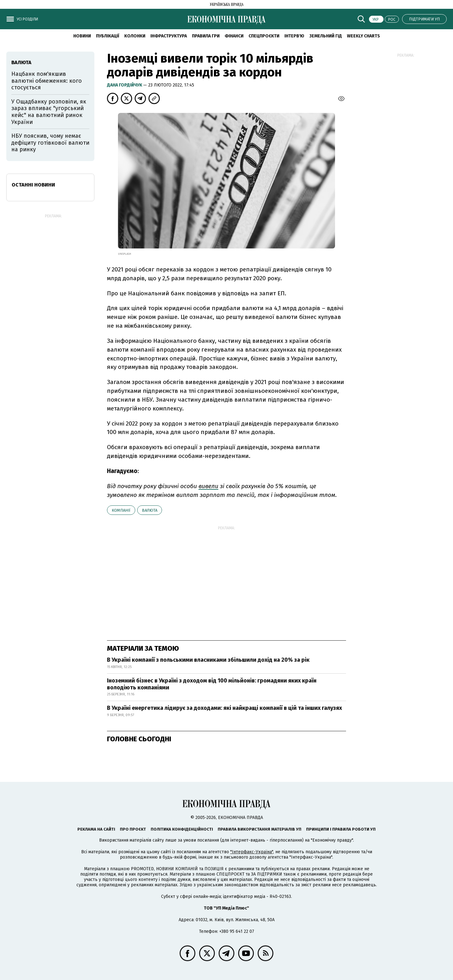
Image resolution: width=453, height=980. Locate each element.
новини (82, 36)
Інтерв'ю (294, 36)
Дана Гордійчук (125, 85)
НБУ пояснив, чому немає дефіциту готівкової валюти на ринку (50, 143)
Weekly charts (364, 36)
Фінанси (234, 36)
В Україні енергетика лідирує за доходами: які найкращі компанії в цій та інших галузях (224, 708)
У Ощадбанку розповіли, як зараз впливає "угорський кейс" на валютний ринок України (49, 112)
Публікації (108, 36)
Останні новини (33, 185)
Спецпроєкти (264, 36)
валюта (150, 510)
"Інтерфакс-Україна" (252, 852)
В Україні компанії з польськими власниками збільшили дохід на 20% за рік (208, 660)
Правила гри (206, 36)
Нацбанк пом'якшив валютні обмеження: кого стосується (47, 81)
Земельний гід (326, 36)
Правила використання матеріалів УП (260, 829)
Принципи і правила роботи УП (341, 829)
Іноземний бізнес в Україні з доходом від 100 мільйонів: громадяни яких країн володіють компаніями (212, 684)
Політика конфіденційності (182, 829)
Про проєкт (133, 829)
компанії (121, 510)
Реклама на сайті (96, 829)
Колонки (135, 36)
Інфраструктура (169, 36)
